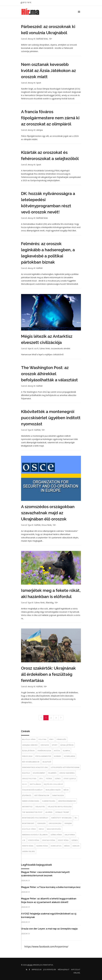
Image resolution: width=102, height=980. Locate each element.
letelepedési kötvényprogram (65, 767)
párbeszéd (61, 739)
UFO (41, 779)
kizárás (58, 756)
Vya (29, 348)
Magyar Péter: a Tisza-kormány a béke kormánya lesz (51, 887)
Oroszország (55, 823)
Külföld (39, 268)
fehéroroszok (44, 751)
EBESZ (41, 829)
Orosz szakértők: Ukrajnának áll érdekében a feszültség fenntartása (48, 674)
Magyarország (54, 829)
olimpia (40, 130)
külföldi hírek (29, 829)
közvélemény (39, 773)
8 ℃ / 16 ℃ (26, 3)
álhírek (49, 812)
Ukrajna (68, 823)
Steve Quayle (70, 779)
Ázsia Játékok (28, 751)
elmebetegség (49, 801)
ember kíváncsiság (31, 801)
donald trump (62, 812)
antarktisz (27, 807)
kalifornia (70, 835)
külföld (26, 773)
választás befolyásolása (60, 807)
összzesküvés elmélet (32, 790)
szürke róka (42, 846)
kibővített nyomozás (61, 818)
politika (42, 739)
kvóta (57, 751)
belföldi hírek (29, 739)
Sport (39, 83)
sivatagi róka (49, 840)
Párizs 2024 (27, 756)
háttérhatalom (42, 795)
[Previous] (41, 718)
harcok (76, 846)
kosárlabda (70, 756)
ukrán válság (29, 851)
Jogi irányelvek (50, 970)
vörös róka (34, 840)
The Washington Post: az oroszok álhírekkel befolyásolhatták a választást (49, 374)
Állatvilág (50, 603)
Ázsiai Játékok (67, 745)
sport (55, 745)
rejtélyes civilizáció (53, 784)
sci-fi (36, 348)
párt (52, 739)
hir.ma (30, 965)
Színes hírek (45, 348)
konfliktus (56, 846)
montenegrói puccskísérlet (35, 818)
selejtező (47, 762)
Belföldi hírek (42, 39)
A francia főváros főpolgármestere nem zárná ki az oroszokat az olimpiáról (50, 118)
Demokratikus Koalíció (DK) (35, 767)
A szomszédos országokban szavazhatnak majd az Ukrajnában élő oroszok (48, 513)
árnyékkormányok (67, 801)
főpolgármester (43, 756)
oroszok (45, 745)
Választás (40, 807)
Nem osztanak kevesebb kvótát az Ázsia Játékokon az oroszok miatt (48, 71)
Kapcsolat (76, 970)
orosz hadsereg (67, 773)
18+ (51, 39)
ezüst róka (63, 840)
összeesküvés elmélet (61, 348)
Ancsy (30, 39)
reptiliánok (35, 784)
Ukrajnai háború (30, 745)
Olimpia (66, 751)
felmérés (52, 773)
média (67, 846)
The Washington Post (32, 812)
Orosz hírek (47, 525)
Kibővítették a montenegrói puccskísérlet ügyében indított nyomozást (51, 418)
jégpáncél (27, 795)
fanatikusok (58, 795)
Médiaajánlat (64, 970)
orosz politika (29, 779)
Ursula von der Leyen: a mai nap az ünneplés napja (49, 929)
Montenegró (28, 823)
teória (49, 779)
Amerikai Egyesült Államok (35, 835)
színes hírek (56, 835)
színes (58, 779)
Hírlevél (77, 973)
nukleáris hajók (53, 790)
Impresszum (37, 970)
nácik (66, 790)
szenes (75, 840)
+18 (24, 840)
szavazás (41, 823)
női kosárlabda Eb (31, 762)
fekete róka (28, 846)
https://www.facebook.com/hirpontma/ (46, 947)
